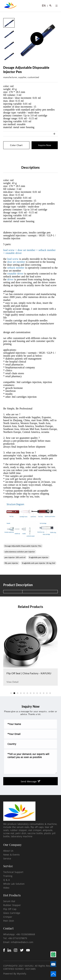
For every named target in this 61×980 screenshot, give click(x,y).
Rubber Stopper (12, 905)
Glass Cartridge (12, 913)
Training (8, 876)
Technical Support (13, 872)
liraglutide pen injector (39, 557)
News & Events (11, 855)
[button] (11, 693)
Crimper (8, 917)
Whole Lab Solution (14, 884)
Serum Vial (9, 901)
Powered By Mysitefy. (15, 974)
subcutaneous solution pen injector (20, 552)
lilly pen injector (11, 563)
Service (7, 858)
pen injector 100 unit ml (15, 557)
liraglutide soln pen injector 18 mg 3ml (39, 563)
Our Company (12, 845)
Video (6, 888)
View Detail (13, 682)
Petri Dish (9, 921)
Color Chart (16, 145)
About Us (8, 851)
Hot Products (12, 895)
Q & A (7, 880)
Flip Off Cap (10, 909)
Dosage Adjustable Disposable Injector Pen (23, 546)
